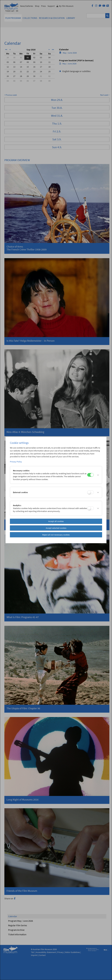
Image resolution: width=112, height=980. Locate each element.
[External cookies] (90, 492)
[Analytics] (90, 508)
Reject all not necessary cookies (56, 535)
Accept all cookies (56, 521)
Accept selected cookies (56, 528)
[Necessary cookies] (90, 475)
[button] (97, 475)
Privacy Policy (16, 462)
